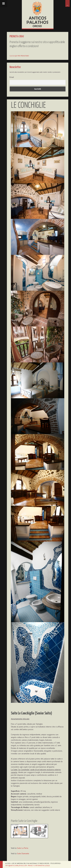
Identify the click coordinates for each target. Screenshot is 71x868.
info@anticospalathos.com (16, 866)
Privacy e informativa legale (39, 866)
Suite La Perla (23, 845)
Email (12, 77)
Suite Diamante (23, 850)
